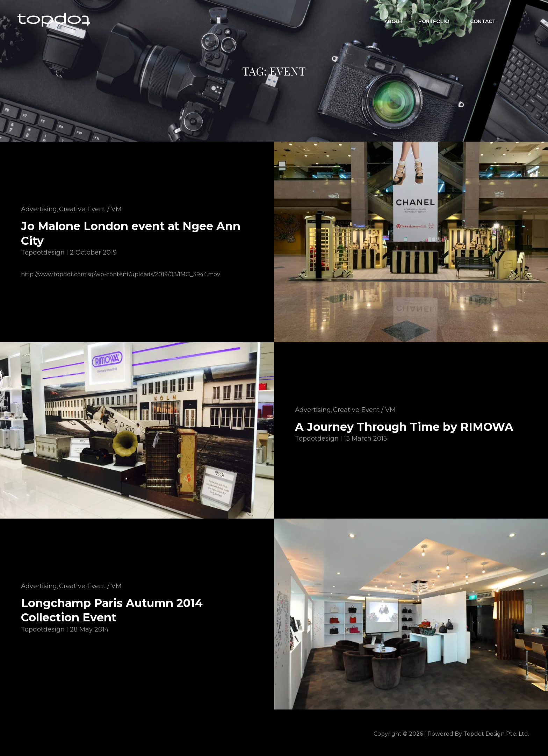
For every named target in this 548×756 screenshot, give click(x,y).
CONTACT (483, 20)
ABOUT (394, 20)
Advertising (39, 209)
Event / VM (104, 209)
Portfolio (437, 20)
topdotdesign (43, 252)
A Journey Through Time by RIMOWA (404, 427)
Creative (72, 209)
